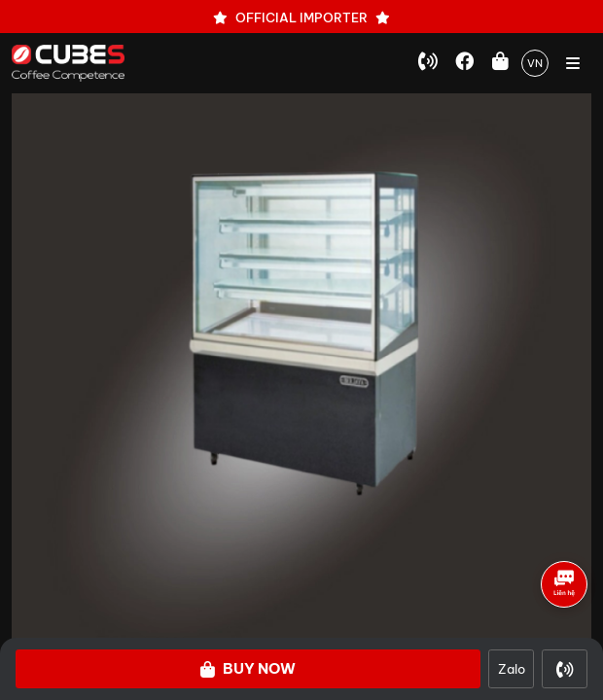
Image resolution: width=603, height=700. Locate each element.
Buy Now (248, 668)
